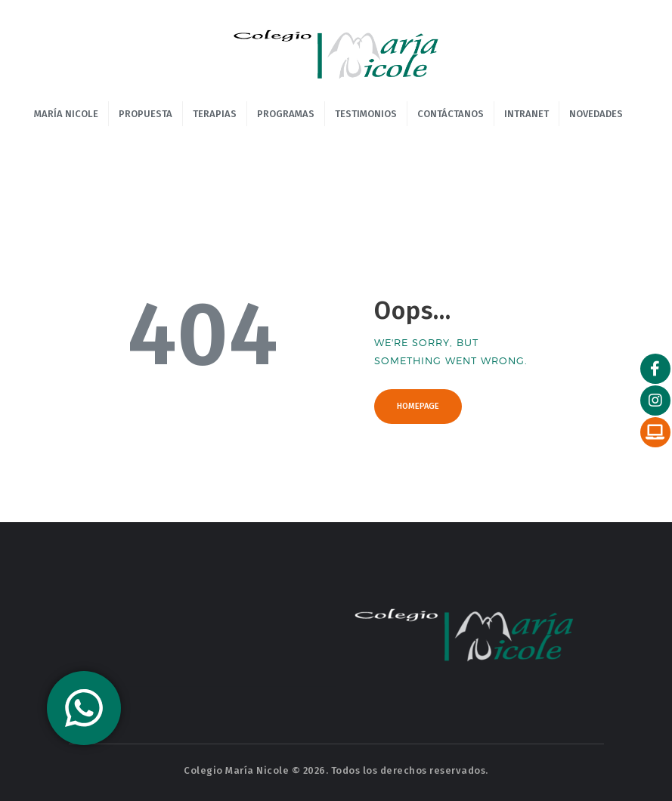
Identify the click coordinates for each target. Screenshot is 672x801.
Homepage (418, 406)
